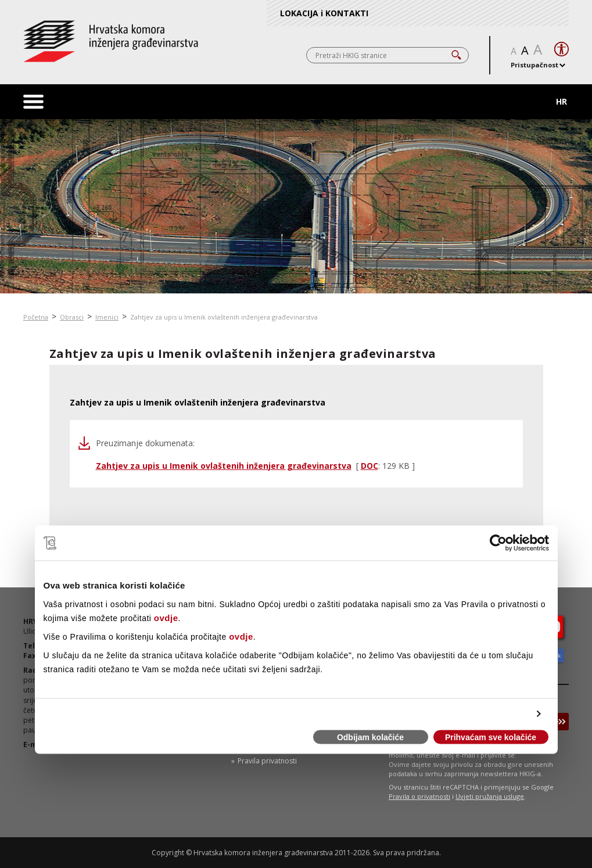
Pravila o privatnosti (419, 796)
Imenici (107, 317)
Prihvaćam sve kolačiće (491, 737)
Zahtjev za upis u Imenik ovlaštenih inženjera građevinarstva (224, 317)
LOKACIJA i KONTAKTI (324, 13)
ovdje (166, 617)
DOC (369, 466)
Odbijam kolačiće (370, 737)
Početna (36, 317)
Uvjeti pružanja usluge (490, 796)
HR (561, 101)
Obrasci (72, 317)
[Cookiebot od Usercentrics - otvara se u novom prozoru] (498, 543)
